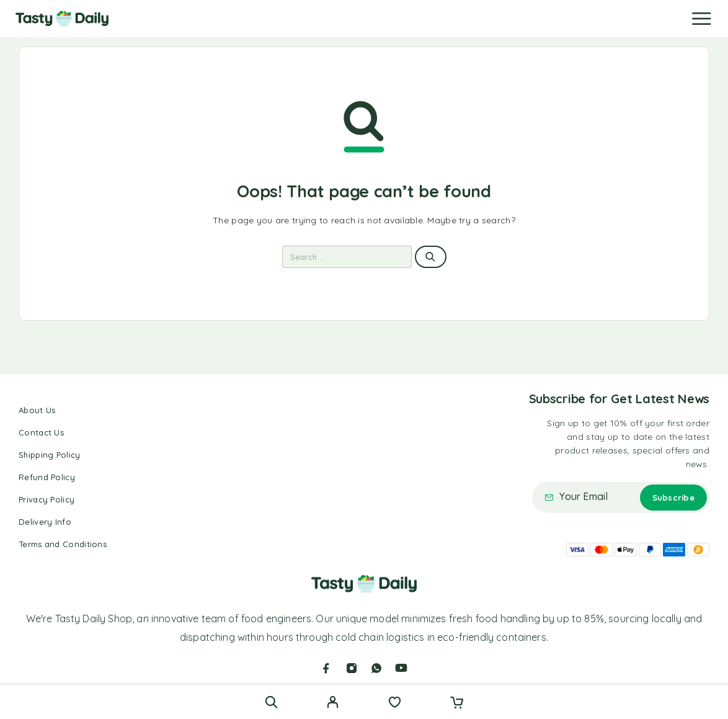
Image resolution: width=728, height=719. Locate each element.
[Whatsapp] (376, 668)
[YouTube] (401, 668)
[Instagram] (352, 668)
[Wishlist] (395, 703)
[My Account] (333, 703)
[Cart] (457, 703)
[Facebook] (326, 668)
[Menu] (701, 19)
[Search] (271, 702)
